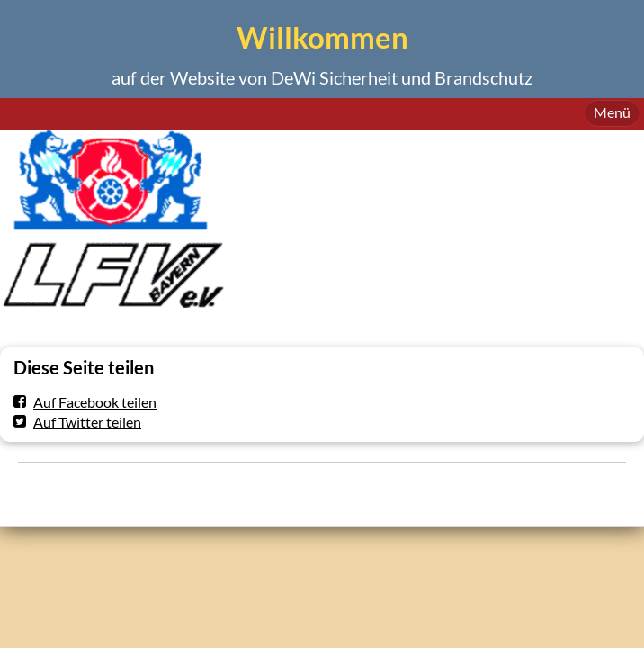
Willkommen (322, 37)
